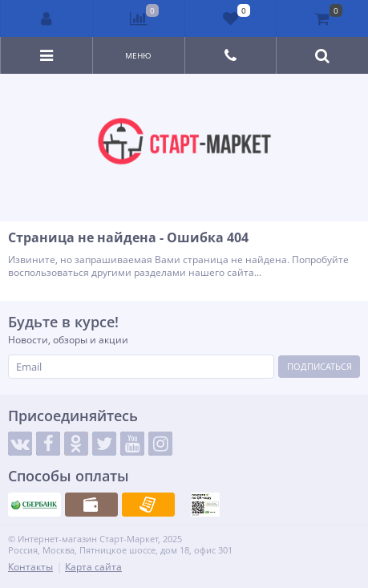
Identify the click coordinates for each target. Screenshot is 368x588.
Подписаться (319, 366)
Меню (138, 55)
